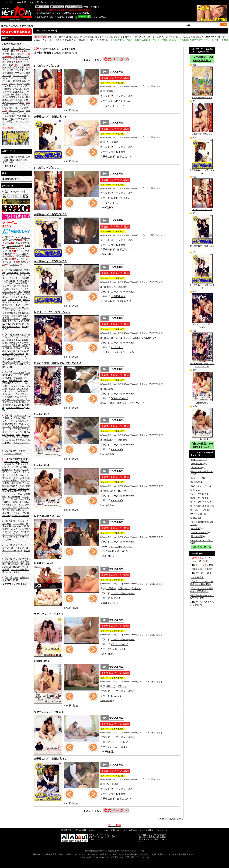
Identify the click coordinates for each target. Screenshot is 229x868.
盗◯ (22, 92)
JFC (26, 380)
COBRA (8, 259)
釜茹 (18, 340)
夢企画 (27, 551)
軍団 (28, 157)
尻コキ (19, 62)
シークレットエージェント (16, 385)
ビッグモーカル (17, 475)
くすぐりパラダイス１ (202, 97)
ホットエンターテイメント (15, 511)
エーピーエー (14, 299)
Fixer (14, 502)
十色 (18, 434)
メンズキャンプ (17, 537)
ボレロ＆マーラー (21, 515)
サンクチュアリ (20, 375)
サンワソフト (14, 246)
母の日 (24, 461)
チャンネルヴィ (19, 421)
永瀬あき (111, 440)
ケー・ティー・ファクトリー (15, 360)
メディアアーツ (10, 532)
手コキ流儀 (197, 536)
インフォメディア (11, 286)
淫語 (5, 78)
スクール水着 (15, 100)
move (19, 526)
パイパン (13, 111)
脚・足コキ (8, 62)
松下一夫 (7, 524)
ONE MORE (13, 580)
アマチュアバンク (15, 306)
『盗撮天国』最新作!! (202, 569)
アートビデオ (13, 326)
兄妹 (5, 157)
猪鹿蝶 (24, 283)
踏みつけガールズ (15, 486)
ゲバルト (20, 353)
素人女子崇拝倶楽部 (15, 403)
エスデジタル (9, 297)
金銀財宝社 (8, 348)
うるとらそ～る (19, 289)
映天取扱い (17, 294)
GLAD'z (19, 348)
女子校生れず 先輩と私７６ (202, 286)
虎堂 (22, 440)
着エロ (23, 116)
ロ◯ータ (15, 54)
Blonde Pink (17, 499)
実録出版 (18, 378)
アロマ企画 (9, 281)
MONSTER (22, 256)
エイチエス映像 (16, 312)
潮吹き (10, 73)
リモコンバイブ (18, 105)
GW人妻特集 (197, 577)
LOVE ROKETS (10, 561)
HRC (20, 291)
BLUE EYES (14, 497)
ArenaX (26, 278)
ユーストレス (18, 548)
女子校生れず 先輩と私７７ (202, 246)
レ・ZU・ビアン (199, 510)
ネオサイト (24, 451)
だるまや (15, 418)
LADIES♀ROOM (12, 567)
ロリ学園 (25, 564)
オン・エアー (15, 305)
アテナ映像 (13, 273)
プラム (12, 488)
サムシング (19, 372)
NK (15, 451)
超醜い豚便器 (9, 424)
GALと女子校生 (199, 498)
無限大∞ (11, 526)
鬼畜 (6, 105)
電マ (26, 108)
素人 (26, 51)
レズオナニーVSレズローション (202, 325)
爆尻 (5, 162)
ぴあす (26, 470)
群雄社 (20, 364)
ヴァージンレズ (120, 644)
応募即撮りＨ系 (19, 316)
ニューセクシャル (13, 453)
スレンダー (17, 113)
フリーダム (17, 494)
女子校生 (11, 51)
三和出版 (7, 378)
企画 (22, 97)
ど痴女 (194, 490)
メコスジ (13, 157)
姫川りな (111, 686)
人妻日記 (24, 478)
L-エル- (195, 518)
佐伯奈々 (111, 491)
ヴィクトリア (9, 291)
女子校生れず (118, 152)
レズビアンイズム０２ (202, 133)
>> (10, 166)
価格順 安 (69, 53)
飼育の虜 (195, 482)
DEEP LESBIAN (199, 532)
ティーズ (14, 264)
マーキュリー (20, 521)
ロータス (13, 572)
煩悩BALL (7, 470)
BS (4, 472)
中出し (23, 81)
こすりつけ (14, 78)
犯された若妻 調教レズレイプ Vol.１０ (202, 364)
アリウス (10, 275)
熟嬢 (18, 402)
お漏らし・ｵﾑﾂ (20, 89)
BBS (23, 480)
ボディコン (12, 102)
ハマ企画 (22, 254)
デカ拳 (17, 429)
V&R (24, 491)
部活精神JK (17, 483)
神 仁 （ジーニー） (16, 399)
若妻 (22, 67)
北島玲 (110, 389)
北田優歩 (123, 440)
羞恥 (11, 108)
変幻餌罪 (15, 510)
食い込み (15, 94)
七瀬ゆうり (124, 589)
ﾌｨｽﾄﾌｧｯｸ (13, 116)
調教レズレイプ (120, 398)
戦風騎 (10, 397)
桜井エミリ (137, 338)
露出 (22, 102)
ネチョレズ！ (198, 514)
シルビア (24, 386)
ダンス (18, 108)
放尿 (25, 86)
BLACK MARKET (11, 491)
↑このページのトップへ (171, 819)
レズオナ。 (117, 347)
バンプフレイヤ (10, 467)
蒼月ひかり (124, 491)
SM (8, 86)
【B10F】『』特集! (203, 565)
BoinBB (24, 467)
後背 (18, 160)
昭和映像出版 (15, 380)
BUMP (17, 470)
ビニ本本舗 (13, 472)
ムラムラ (15, 529)
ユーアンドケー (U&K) (123, 96)
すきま (12, 389)
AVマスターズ (18, 310)
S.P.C (5, 329)
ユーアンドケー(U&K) (15, 549)
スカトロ (16, 86)
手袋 (6, 160)
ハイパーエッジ (11, 461)
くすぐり (7, 92)
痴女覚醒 (195, 528)
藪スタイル (19, 545)
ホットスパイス (15, 505)
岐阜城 (17, 345)
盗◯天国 (18, 437)
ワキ (22, 111)
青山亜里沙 (112, 142)
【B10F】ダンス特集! (202, 573)
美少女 (6, 54)
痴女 (11, 65)
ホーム (5, 26)
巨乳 (15, 81)
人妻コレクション (15, 476)
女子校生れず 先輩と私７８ (202, 171)
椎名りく (111, 287)
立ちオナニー (20, 75)
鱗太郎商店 (14, 564)
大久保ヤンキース (11, 318)
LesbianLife (117, 449)
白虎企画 (7, 256)
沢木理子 (111, 91)
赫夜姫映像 (8, 340)
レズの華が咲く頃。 (122, 547)
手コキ (25, 59)
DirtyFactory (20, 416)
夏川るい (125, 338)
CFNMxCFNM (9, 383)
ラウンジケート (21, 559)
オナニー (19, 73)
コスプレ (13, 97)
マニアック (19, 524)
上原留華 (123, 287)
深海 (5, 389)
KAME (16, 335)
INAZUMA (14, 283)
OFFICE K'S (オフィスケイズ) (16, 320)
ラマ (22, 561)
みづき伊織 (112, 784)
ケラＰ (14, 356)
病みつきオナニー (200, 486)
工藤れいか (151, 338)
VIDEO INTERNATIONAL (16, 239)
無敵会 (6, 529)
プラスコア (23, 488)
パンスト (19, 70)
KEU (9, 351)
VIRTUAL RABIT (21, 459)
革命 (24, 335)
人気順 (57, 53)
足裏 (11, 70)
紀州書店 (13, 343)
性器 (11, 162)
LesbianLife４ (202, 438)
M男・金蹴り (17, 48)
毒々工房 (13, 440)
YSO (16, 578)
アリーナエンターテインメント (16, 277)
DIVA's (11, 434)
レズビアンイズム (121, 101)
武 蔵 (26, 526)
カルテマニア (20, 337)
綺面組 (25, 345)
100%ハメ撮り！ (11, 480)
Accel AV (18, 270)
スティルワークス (15, 407)
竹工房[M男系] (23, 243)
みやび (25, 529)
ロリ (25, 160)
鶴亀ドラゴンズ (21, 426)
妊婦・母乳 (12, 67)
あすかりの (112, 338)
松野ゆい (123, 686)
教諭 (22, 157)
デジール (18, 432)
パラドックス (20, 464)
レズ (19, 84)
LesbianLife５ (202, 402)
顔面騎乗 (7, 89)
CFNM (6, 48)
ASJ (27, 294)
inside (25, 326)
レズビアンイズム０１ (202, 209)
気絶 (15, 92)
